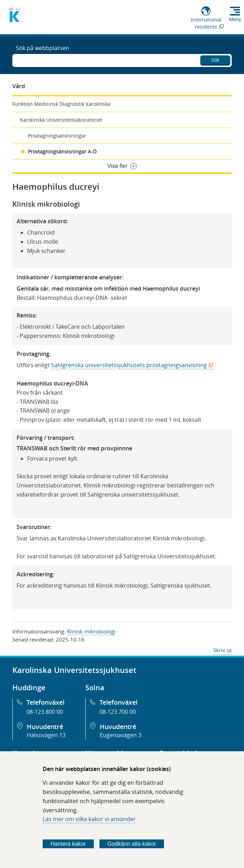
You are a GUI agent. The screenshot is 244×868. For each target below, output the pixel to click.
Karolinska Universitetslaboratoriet (61, 120)
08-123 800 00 (45, 712)
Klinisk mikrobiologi (91, 631)
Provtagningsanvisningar (57, 136)
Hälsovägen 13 (46, 735)
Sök (215, 60)
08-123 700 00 (118, 712)
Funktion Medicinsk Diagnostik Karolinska (61, 104)
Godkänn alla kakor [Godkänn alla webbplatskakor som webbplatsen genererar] (132, 844)
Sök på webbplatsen (42, 48)
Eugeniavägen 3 (121, 735)
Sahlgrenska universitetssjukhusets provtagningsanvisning (131, 365)
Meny (235, 19)
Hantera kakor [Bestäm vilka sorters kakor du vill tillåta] (68, 844)
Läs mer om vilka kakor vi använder (89, 819)
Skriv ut (222, 650)
